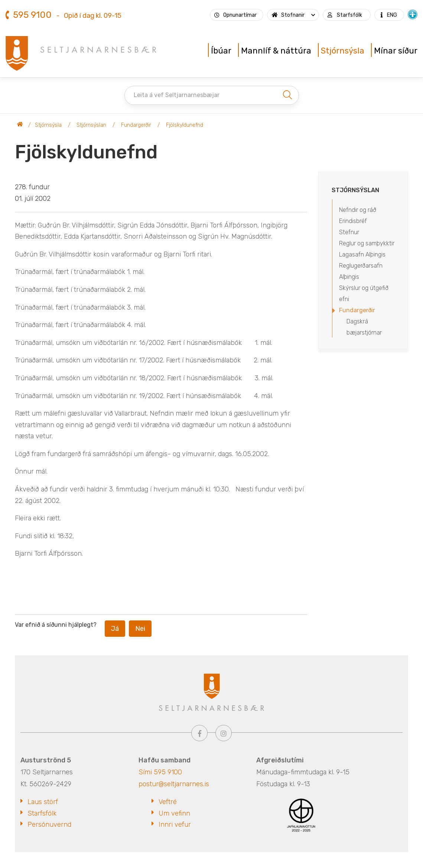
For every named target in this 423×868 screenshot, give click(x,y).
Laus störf (43, 802)
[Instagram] (224, 733)
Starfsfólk (42, 813)
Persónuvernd (49, 825)
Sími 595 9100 (160, 772)
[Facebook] (199, 733)
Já (115, 629)
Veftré (168, 802)
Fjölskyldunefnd (185, 125)
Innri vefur (175, 825)
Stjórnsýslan (91, 125)
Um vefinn (174, 813)
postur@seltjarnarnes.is (174, 784)
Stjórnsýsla (48, 125)
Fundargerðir (136, 125)
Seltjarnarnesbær (20, 125)
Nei (140, 629)
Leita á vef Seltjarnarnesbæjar (177, 95)
